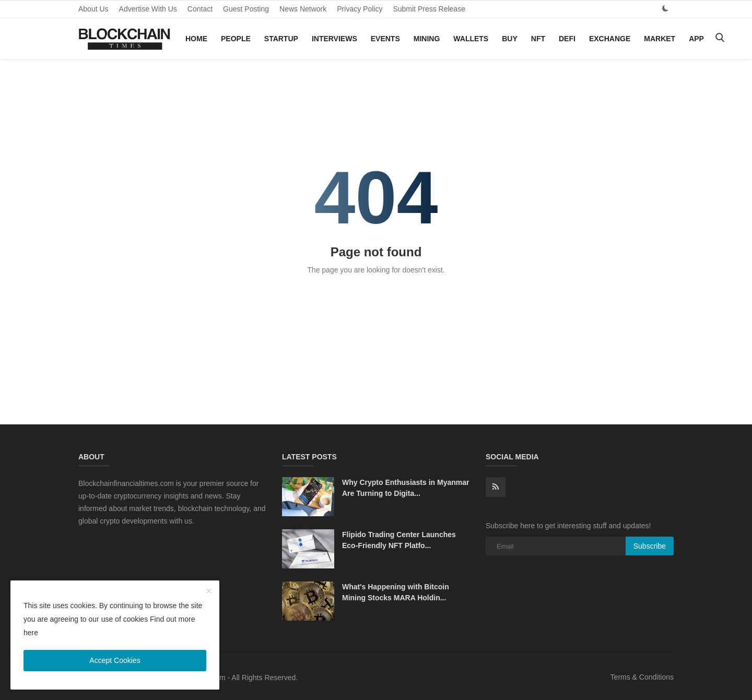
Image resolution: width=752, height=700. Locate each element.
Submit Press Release (429, 9)
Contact (200, 9)
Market (660, 39)
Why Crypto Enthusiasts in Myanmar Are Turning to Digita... (406, 488)
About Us (93, 9)
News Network (303, 9)
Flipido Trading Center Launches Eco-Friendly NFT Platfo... (399, 540)
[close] (209, 591)
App (696, 39)
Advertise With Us (148, 9)
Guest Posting (246, 9)
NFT (538, 39)
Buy (510, 39)
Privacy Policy (360, 9)
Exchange (610, 39)
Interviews (334, 39)
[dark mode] (665, 9)
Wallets (471, 39)
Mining (427, 39)
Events (385, 39)
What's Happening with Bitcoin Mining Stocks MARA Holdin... (396, 592)
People (236, 39)
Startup (281, 39)
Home (196, 39)
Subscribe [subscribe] (650, 546)
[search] (720, 38)
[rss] (496, 487)
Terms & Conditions (642, 677)
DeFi (567, 39)
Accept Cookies (115, 660)
